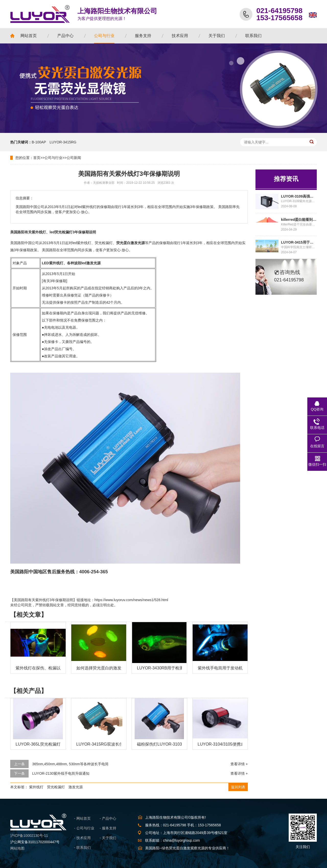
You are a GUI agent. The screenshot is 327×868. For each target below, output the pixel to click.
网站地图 (17, 848)
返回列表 (238, 787)
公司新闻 (74, 158)
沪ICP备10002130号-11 (29, 836)
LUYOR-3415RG (63, 142)
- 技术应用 (82, 838)
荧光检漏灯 (56, 787)
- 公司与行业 (84, 828)
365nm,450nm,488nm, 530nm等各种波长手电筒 (70, 764)
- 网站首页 (82, 818)
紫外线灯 (36, 787)
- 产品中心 (108, 818)
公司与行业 (53, 158)
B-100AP (39, 142)
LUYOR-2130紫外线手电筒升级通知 (61, 773)
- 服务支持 (108, 828)
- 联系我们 (82, 848)
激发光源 (76, 787)
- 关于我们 (108, 838)
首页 (37, 158)
